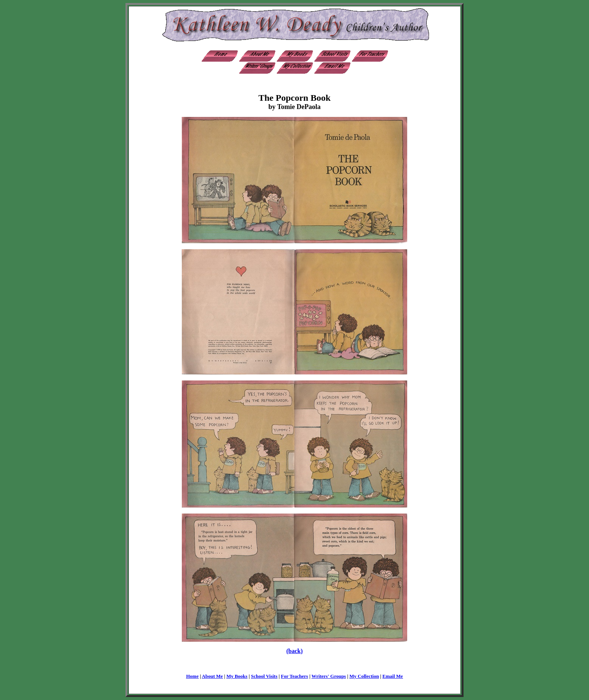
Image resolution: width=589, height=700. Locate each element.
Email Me (393, 676)
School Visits (264, 676)
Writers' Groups (329, 676)
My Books (237, 676)
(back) (294, 651)
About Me (212, 676)
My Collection (364, 676)
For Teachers (294, 676)
